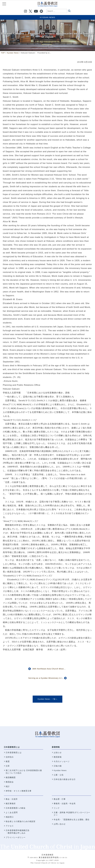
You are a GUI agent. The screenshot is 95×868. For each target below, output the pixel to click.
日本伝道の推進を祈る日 (65, 779)
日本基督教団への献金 (16, 808)
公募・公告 (59, 775)
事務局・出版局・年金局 (65, 804)
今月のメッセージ (62, 761)
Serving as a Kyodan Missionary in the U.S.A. (50, 678)
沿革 (8, 766)
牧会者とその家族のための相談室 (21, 821)
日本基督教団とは (12, 747)
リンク (57, 808)
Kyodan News (47, 17)
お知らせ (58, 752)
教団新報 (58, 757)
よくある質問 (12, 812)
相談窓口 (10, 817)
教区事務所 (11, 804)
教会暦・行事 (60, 799)
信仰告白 (10, 757)
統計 (8, 786)
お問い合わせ (60, 824)
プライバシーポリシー (16, 837)
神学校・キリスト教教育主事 (19, 791)
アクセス (10, 826)
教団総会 (10, 782)
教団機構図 (11, 777)
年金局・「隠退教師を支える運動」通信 (71, 820)
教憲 (8, 761)
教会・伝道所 (12, 799)
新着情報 (56, 747)
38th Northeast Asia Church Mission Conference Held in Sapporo (63, 669)
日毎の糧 (58, 766)
